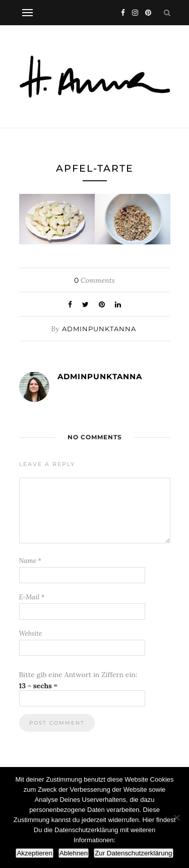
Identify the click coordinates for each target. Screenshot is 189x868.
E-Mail (32, 597)
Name (30, 561)
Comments (94, 280)
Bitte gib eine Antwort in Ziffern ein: (78, 675)
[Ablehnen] (176, 818)
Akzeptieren (34, 853)
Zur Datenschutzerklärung (133, 853)
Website (31, 633)
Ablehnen (74, 853)
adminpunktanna (99, 329)
